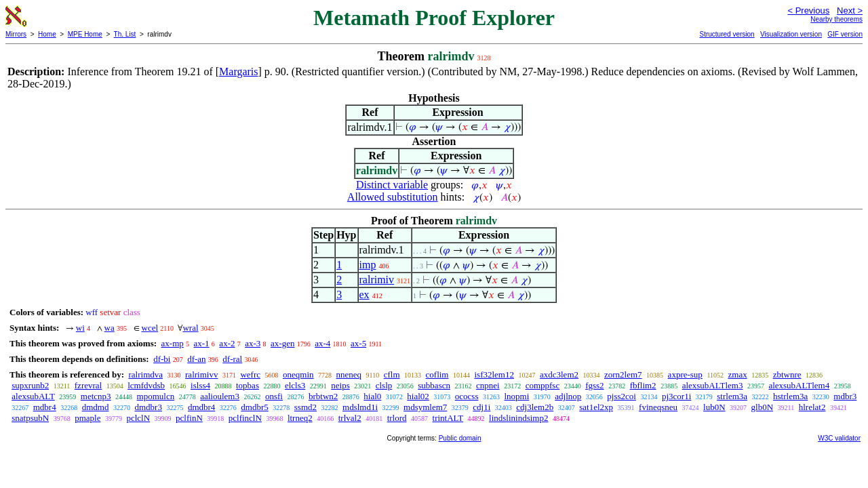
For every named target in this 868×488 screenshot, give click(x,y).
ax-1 (202, 343)
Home (47, 34)
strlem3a (732, 396)
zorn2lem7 (623, 374)
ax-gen (282, 343)
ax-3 (253, 343)
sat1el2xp (596, 407)
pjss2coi (622, 396)
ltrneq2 (300, 418)
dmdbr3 (148, 407)
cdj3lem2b (535, 407)
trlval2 (350, 418)
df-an (196, 359)
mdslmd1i (360, 407)
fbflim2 (643, 385)
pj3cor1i (676, 396)
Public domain (460, 438)
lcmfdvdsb (146, 385)
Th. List (125, 34)
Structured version (727, 34)
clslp (384, 385)
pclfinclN (245, 418)
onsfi (274, 396)
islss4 (200, 385)
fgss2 (594, 385)
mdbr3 (845, 396)
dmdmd (96, 407)
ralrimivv (201, 374)
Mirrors (16, 34)
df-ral (232, 359)
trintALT (448, 418)
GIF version (845, 34)
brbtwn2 (323, 396)
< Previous (808, 11)
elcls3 (295, 385)
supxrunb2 (30, 385)
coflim (437, 374)
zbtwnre (787, 374)
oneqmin (298, 374)
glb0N (763, 407)
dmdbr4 (201, 407)
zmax (738, 374)
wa (110, 328)
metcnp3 (96, 396)
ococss (467, 396)
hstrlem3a (790, 396)
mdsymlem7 (425, 407)
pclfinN (189, 418)
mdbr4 (45, 407)
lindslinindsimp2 (518, 418)
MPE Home (85, 34)
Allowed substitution (393, 197)
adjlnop (568, 396)
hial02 (418, 396)
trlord (397, 418)
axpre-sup (685, 374)
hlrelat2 (812, 407)
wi (80, 328)
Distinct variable (392, 185)
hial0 (372, 396)
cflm (392, 374)
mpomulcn (156, 396)
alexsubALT (33, 396)
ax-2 (227, 343)
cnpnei (488, 385)
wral (190, 328)
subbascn (434, 385)
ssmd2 (305, 407)
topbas (248, 385)
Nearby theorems (836, 19)
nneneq (349, 374)
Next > (850, 11)
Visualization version (791, 34)
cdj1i (481, 407)
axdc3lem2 (559, 374)
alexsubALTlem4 (799, 385)
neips (340, 385)
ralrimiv (377, 280)
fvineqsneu (658, 407)
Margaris (238, 72)
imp (368, 265)
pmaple (87, 418)
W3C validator (839, 438)
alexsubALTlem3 (713, 385)
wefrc (250, 374)
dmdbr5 (254, 407)
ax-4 (322, 343)
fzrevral (88, 385)
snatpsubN (30, 418)
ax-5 (358, 343)
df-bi (162, 359)
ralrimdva (145, 374)
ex (364, 294)
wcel (150, 328)
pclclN (138, 418)
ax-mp (173, 343)
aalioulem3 (220, 396)
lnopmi (516, 396)
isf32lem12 (494, 374)
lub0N (714, 407)
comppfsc (543, 385)
